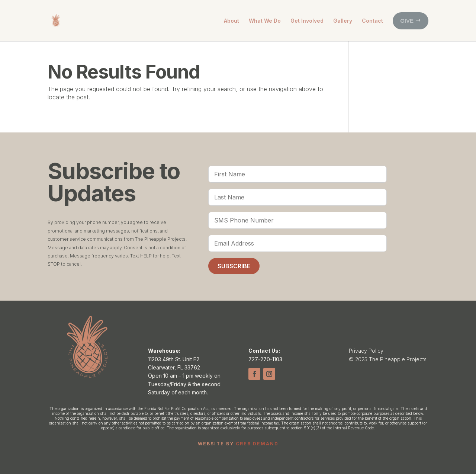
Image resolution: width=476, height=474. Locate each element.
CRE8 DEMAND (257, 444)
